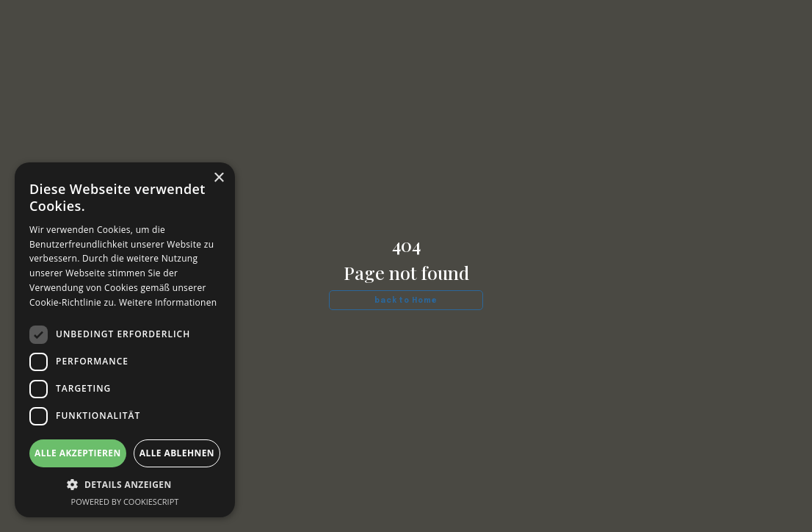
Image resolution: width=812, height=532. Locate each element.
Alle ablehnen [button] (177, 453)
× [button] (218, 178)
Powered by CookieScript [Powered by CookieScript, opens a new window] (125, 502)
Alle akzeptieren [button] (78, 453)
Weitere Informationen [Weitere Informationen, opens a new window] (168, 302)
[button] (125, 485)
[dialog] (125, 340)
